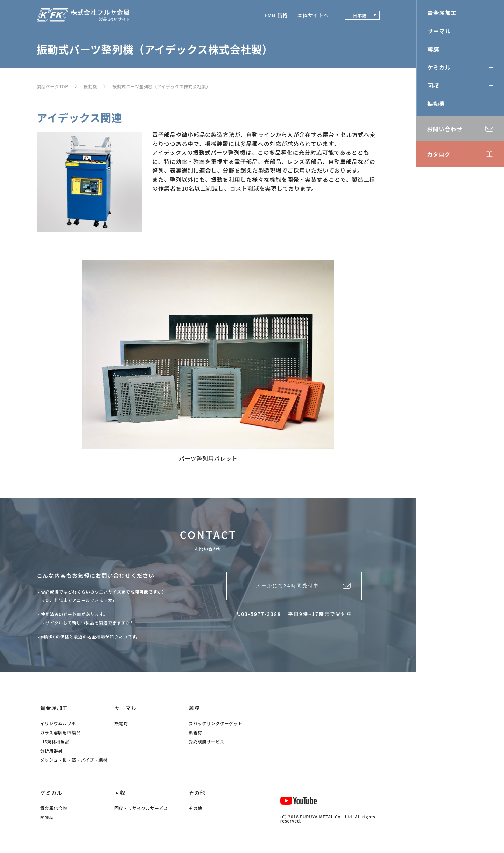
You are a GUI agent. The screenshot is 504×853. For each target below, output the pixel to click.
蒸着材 (195, 732)
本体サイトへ (313, 15)
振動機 (90, 86)
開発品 (47, 817)
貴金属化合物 (54, 808)
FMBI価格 (276, 15)
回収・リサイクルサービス (141, 808)
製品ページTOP (52, 86)
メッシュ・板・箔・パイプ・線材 (74, 760)
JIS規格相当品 (55, 741)
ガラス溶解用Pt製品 (61, 732)
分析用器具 (51, 751)
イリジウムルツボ (58, 723)
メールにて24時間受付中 (285, 589)
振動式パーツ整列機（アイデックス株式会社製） (161, 86)
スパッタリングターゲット (216, 723)
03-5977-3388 (261, 619)
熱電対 (121, 723)
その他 (195, 808)
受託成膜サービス (206, 741)
